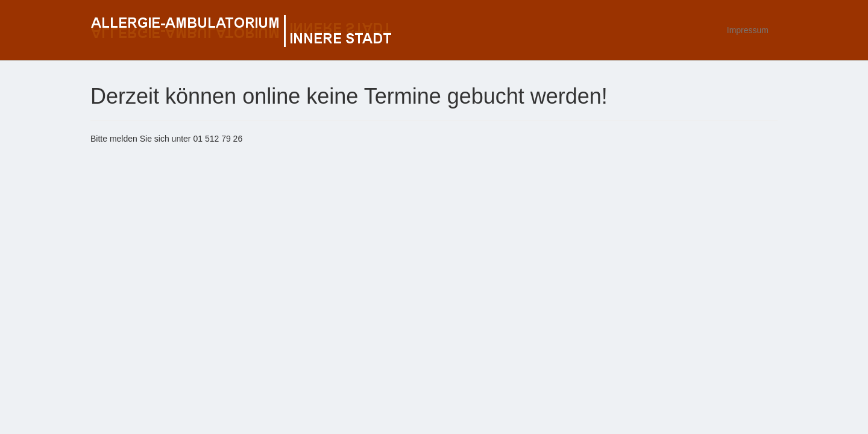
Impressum (748, 30)
